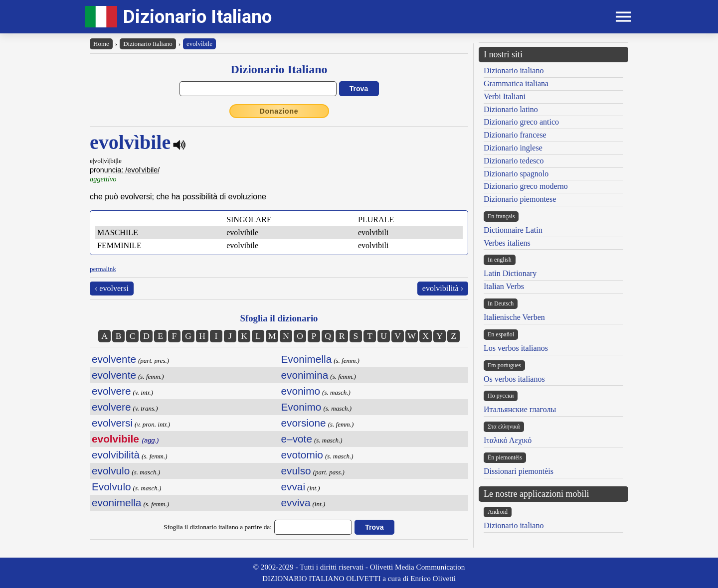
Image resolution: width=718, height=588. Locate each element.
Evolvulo (111, 487)
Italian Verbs (504, 286)
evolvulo (111, 471)
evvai (293, 487)
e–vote (297, 439)
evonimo (301, 391)
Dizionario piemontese (520, 199)
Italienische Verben (514, 317)
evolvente (114, 359)
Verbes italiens (507, 243)
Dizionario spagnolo (516, 174)
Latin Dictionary (510, 273)
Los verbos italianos (516, 348)
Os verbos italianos (514, 379)
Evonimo (301, 407)
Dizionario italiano (514, 71)
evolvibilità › (443, 288)
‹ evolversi (112, 288)
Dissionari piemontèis (519, 471)
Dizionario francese (515, 135)
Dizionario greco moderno (526, 186)
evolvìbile (199, 44)
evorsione (304, 423)
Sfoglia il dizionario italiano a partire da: (218, 527)
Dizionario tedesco (514, 161)
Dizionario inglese (513, 148)
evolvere (111, 391)
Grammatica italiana (516, 83)
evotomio (302, 455)
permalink (103, 269)
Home (101, 44)
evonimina (305, 375)
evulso (296, 471)
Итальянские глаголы (520, 409)
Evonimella (307, 359)
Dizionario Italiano (197, 17)
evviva (296, 503)
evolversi (112, 423)
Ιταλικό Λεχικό (508, 440)
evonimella (116, 503)
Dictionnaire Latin (513, 230)
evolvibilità (116, 455)
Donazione (279, 111)
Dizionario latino (511, 109)
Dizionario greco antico (521, 122)
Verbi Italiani (505, 96)
